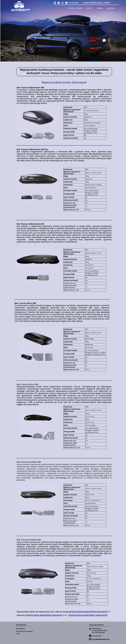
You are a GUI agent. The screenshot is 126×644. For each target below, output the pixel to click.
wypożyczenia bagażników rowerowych (88, 615)
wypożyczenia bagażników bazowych (44, 615)
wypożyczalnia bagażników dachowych (88, 611)
